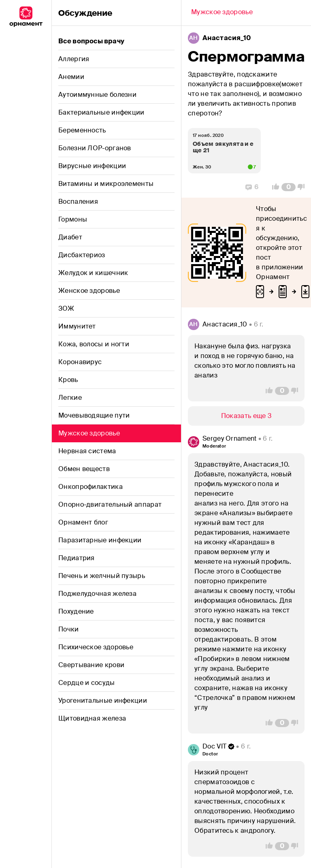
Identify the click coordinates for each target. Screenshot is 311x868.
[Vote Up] (273, 187)
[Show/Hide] (246, 416)
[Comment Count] (289, 187)
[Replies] (252, 187)
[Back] (222, 13)
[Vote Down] (303, 187)
